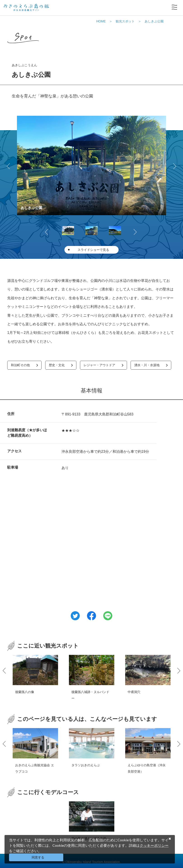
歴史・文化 (57, 365)
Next (174, 165)
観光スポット (125, 21)
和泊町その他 (20, 365)
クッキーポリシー (154, 845)
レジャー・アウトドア (99, 365)
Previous (9, 165)
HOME (101, 21)
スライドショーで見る (93, 250)
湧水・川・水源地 (147, 365)
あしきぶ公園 (154, 21)
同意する (38, 857)
